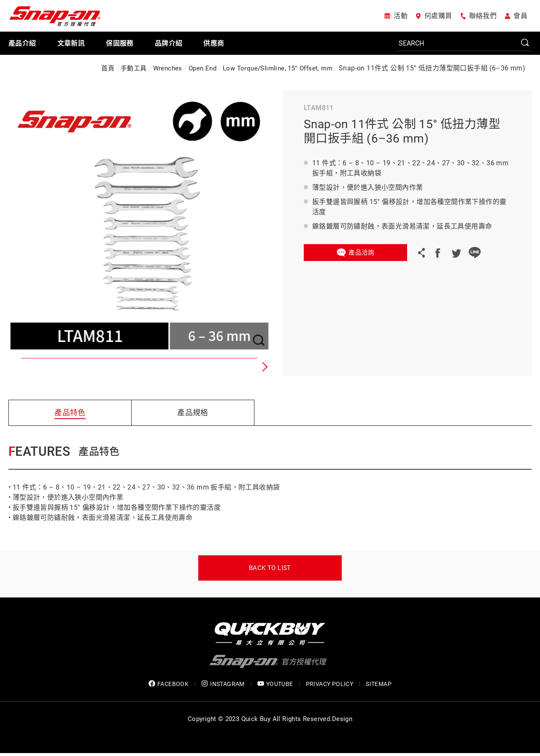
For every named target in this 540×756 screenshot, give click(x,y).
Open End (202, 68)
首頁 (108, 68)
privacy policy (330, 684)
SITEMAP (379, 684)
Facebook (437, 253)
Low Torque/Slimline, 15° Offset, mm (278, 68)
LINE (475, 253)
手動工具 (134, 68)
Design (342, 719)
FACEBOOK (169, 684)
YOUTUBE (275, 684)
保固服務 (120, 43)
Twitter (456, 253)
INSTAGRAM (223, 684)
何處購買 (438, 16)
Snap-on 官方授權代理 (55, 16)
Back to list (270, 568)
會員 (520, 16)
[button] (264, 367)
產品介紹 (22, 43)
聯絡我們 (483, 16)
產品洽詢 (362, 253)
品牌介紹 (169, 43)
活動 (401, 16)
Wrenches (168, 68)
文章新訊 (71, 43)
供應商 (214, 43)
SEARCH (525, 43)
